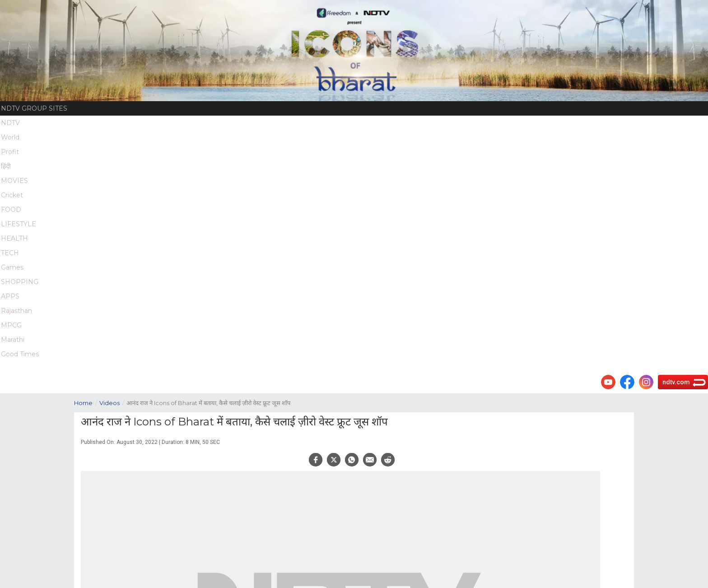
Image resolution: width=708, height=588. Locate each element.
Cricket (12, 195)
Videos (113, 402)
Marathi (13, 340)
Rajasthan (16, 311)
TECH (10, 253)
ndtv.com (676, 382)
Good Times (20, 354)
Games (12, 267)
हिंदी (6, 166)
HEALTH (14, 238)
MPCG (11, 325)
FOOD (11, 210)
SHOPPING (20, 282)
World (10, 137)
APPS (10, 296)
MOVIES (14, 181)
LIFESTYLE (19, 224)
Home (87, 402)
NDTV (10, 123)
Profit (10, 152)
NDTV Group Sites (34, 108)
